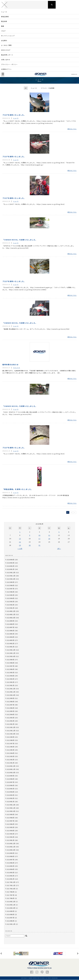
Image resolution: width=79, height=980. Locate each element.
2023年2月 (10, 682)
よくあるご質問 (6, 45)
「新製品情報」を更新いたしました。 (18, 489)
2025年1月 (10, 608)
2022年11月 (11, 692)
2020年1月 (10, 802)
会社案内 (4, 41)
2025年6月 (10, 592)
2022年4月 (10, 715)
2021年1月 (10, 763)
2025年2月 (10, 605)
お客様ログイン (6, 69)
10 (39, 535)
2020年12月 (11, 766)
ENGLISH (74, 75)
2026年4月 (10, 560)
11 (49, 535)
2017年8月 (10, 892)
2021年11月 (11, 731)
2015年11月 (11, 924)
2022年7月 (10, 705)
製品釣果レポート (7, 55)
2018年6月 (10, 863)
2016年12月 (11, 902)
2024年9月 (10, 621)
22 (20, 542)
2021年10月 (11, 734)
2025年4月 (10, 599)
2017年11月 (11, 886)
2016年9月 (10, 911)
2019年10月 (11, 811)
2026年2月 (10, 566)
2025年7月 (10, 589)
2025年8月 (10, 586)
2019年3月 (10, 834)
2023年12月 (11, 650)
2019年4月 (10, 831)
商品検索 (4, 22)
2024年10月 (11, 618)
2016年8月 (10, 915)
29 (20, 545)
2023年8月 (10, 663)
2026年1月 (10, 569)
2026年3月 (10, 563)
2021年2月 (10, 760)
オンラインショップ (8, 36)
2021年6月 (10, 747)
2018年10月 (11, 850)
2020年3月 (10, 795)
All (26, 88)
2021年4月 (10, 753)
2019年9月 (10, 815)
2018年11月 (11, 847)
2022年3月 (10, 718)
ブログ (3, 31)
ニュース (4, 12)
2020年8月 (10, 779)
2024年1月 (10, 647)
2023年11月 (11, 653)
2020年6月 (10, 786)
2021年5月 (10, 750)
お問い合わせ (6, 60)
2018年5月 (10, 866)
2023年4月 (10, 676)
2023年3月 (10, 679)
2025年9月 (10, 582)
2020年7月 (10, 782)
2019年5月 (10, 828)
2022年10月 (11, 695)
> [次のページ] (75, 513)
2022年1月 (10, 724)
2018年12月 (11, 844)
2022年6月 (10, 708)
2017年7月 (10, 895)
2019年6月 (10, 824)
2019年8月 (10, 818)
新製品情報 (5, 17)
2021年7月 (10, 744)
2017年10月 (11, 889)
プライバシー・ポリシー (9, 65)
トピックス (17, 368)
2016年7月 (10, 918)
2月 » (59, 549)
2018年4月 (10, 869)
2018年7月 (10, 860)
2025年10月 (11, 579)
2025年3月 (10, 602)
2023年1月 (10, 686)
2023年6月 (10, 669)
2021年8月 (10, 740)
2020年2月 (10, 799)
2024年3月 (10, 640)
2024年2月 (10, 644)
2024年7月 (10, 628)
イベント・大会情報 (48, 88)
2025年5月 (10, 595)
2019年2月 (10, 837)
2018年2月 (10, 876)
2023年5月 (10, 673)
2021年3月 (10, 757)
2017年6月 (10, 899)
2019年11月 (11, 808)
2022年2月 (10, 721)
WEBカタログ (6, 50)
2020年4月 (10, 792)
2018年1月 (10, 879)
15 (20, 539)
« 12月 (20, 549)
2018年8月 (10, 857)
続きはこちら (72, 129)
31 (39, 545)
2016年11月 (11, 905)
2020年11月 (11, 769)
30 (30, 545)
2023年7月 (10, 666)
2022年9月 (10, 699)
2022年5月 (10, 711)
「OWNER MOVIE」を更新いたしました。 (20, 240)
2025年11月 (11, 576)
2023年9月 (10, 660)
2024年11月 (11, 615)
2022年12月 (11, 689)
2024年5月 (10, 634)
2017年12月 (11, 882)
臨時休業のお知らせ (11, 365)
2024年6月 (10, 631)
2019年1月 (10, 840)
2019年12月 (11, 805)
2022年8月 (10, 702)
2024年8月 (10, 624)
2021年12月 (11, 728)
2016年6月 (10, 921)
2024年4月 (10, 637)
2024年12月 (11, 611)
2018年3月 (10, 873)
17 (39, 539)
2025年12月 (11, 573)
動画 (3, 26)
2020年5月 (10, 789)
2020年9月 (10, 776)
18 (49, 539)
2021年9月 (10, 737)
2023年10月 (11, 657)
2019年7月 (10, 821)
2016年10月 (11, 908)
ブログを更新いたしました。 (14, 115)
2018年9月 (10, 853)
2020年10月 (11, 773)
